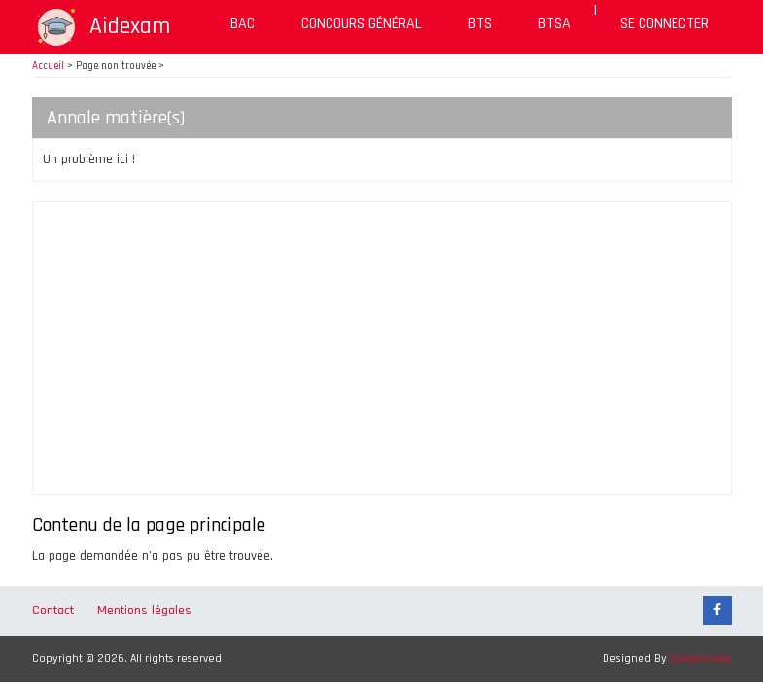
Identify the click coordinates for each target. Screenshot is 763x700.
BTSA (555, 24)
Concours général (362, 24)
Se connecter (664, 24)
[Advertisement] (382, 348)
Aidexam (130, 26)
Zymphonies (701, 659)
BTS (480, 24)
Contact (53, 611)
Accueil (48, 66)
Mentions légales (144, 611)
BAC (243, 24)
